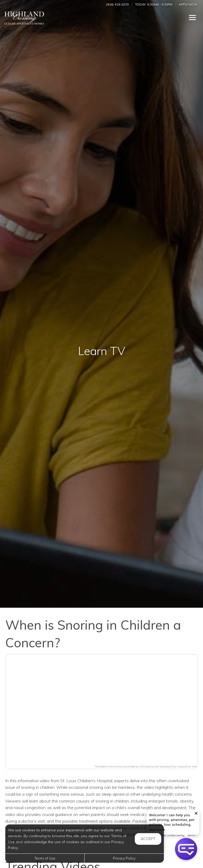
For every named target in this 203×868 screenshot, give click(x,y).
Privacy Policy (124, 858)
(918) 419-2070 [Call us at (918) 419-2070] (117, 4)
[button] (101, 708)
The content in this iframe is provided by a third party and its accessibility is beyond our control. (147, 766)
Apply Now (188, 4)
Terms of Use (45, 858)
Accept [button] (148, 839)
